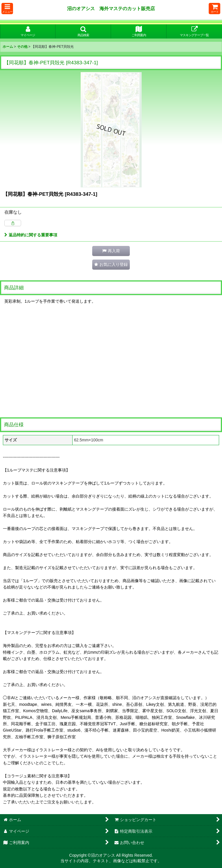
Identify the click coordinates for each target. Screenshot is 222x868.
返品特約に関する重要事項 (31, 235)
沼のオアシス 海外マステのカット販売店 (111, 8)
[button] (7, 9)
